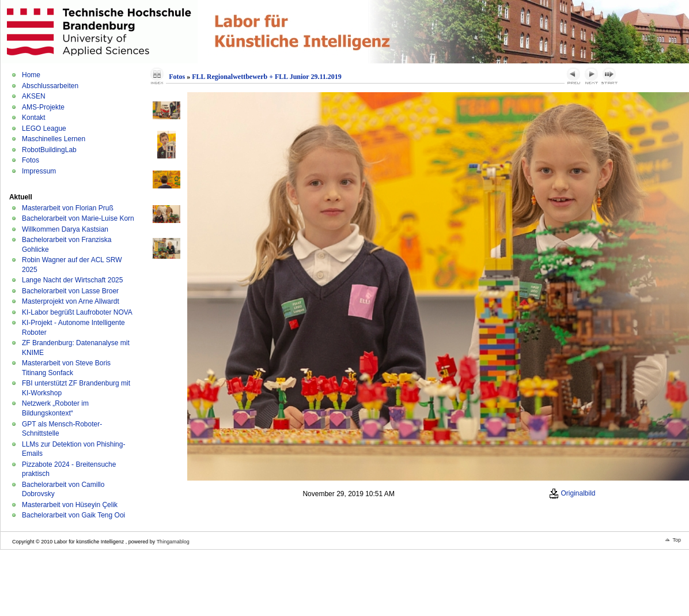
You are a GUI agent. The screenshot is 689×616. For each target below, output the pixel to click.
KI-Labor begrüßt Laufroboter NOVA (77, 312)
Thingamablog (173, 542)
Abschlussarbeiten (50, 86)
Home (31, 75)
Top (677, 540)
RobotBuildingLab (49, 150)
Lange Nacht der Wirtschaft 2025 (72, 280)
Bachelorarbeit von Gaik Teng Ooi (73, 515)
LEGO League (44, 129)
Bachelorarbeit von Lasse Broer (70, 291)
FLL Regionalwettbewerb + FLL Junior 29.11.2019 (267, 77)
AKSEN (34, 96)
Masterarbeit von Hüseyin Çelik (70, 505)
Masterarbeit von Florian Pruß (68, 208)
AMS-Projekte (43, 107)
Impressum (39, 171)
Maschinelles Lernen (54, 139)
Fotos (31, 160)
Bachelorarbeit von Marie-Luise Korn (78, 218)
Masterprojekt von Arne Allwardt (71, 301)
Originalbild (572, 493)
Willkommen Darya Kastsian (65, 229)
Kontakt (34, 118)
